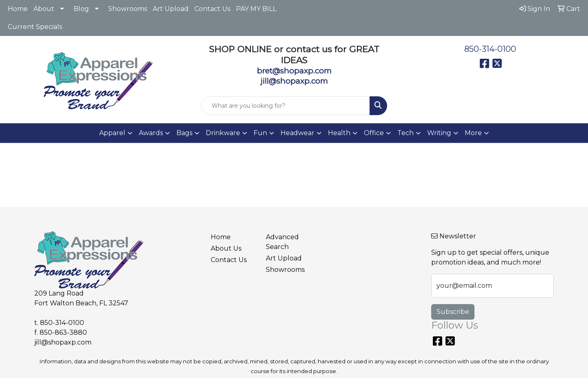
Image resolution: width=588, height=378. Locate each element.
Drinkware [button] (223, 133)
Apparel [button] (112, 133)
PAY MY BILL (256, 9)
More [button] (473, 133)
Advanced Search (282, 242)
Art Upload (171, 9)
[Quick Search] (285, 106)
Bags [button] (184, 133)
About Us (226, 248)
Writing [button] (439, 133)
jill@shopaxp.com (63, 342)
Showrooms (128, 9)
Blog (81, 9)
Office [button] (374, 133)
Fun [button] (260, 133)
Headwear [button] (297, 133)
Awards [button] (151, 133)
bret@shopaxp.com (294, 71)
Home (18, 9)
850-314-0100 (490, 49)
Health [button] (339, 133)
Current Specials (35, 27)
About (44, 9)
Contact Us (212, 9)
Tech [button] (405, 133)
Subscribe (453, 312)
